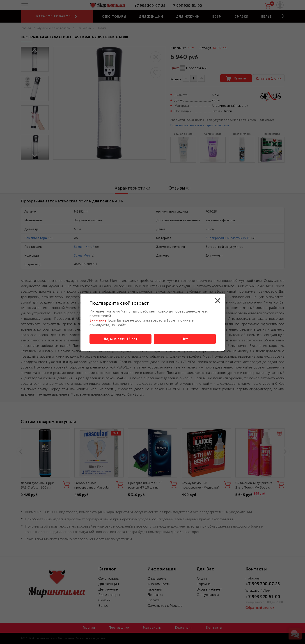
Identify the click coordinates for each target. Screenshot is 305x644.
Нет (185, 339)
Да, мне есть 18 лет (120, 339)
